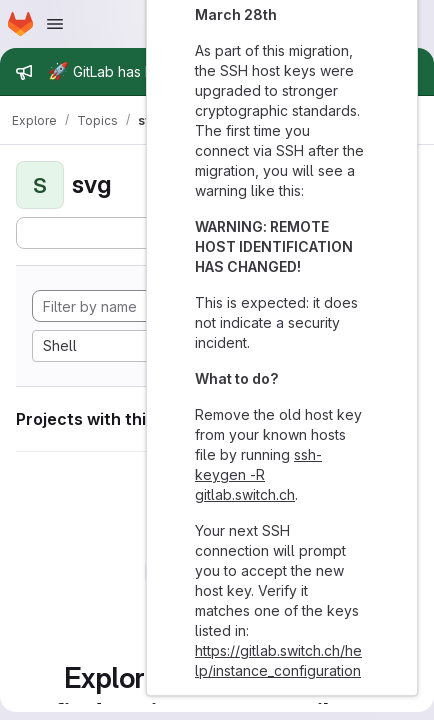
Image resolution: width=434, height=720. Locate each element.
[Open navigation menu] (55, 24)
